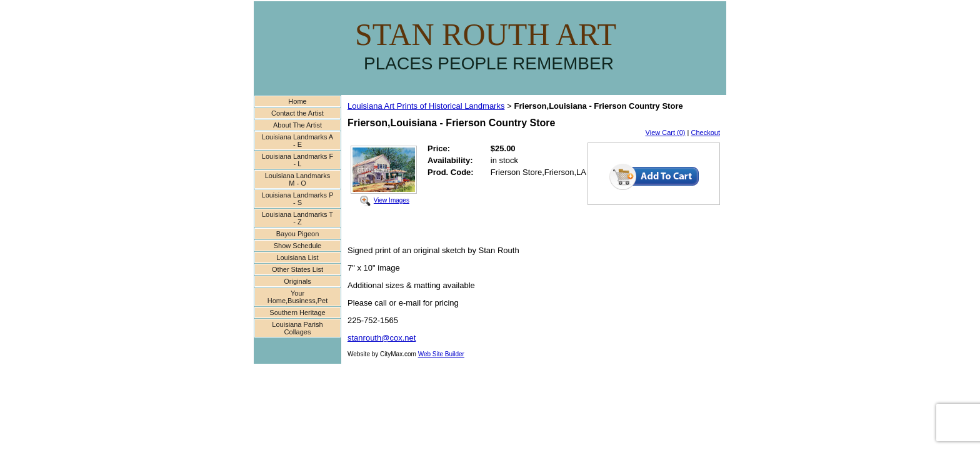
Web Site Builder (441, 354)
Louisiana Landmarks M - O (298, 179)
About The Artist (297, 125)
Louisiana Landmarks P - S (298, 199)
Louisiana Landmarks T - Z (297, 218)
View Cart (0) (666, 132)
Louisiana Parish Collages (297, 328)
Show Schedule (297, 246)
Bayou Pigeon (298, 234)
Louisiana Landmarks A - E (297, 141)
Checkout (706, 132)
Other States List (297, 269)
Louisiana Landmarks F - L (297, 160)
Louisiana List (297, 257)
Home (297, 101)
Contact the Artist (297, 113)
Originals (297, 281)
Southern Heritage (297, 312)
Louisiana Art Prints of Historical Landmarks (426, 106)
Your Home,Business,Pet (298, 297)
